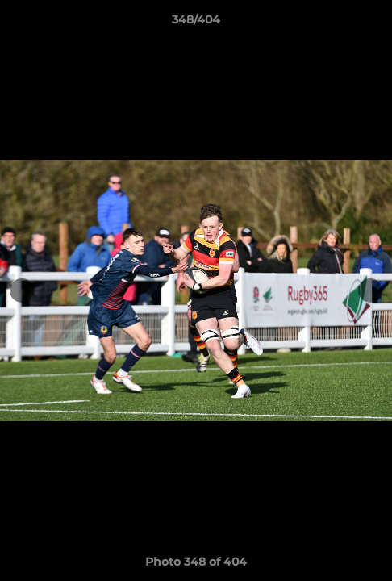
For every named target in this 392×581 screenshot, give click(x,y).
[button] (373, 23)
